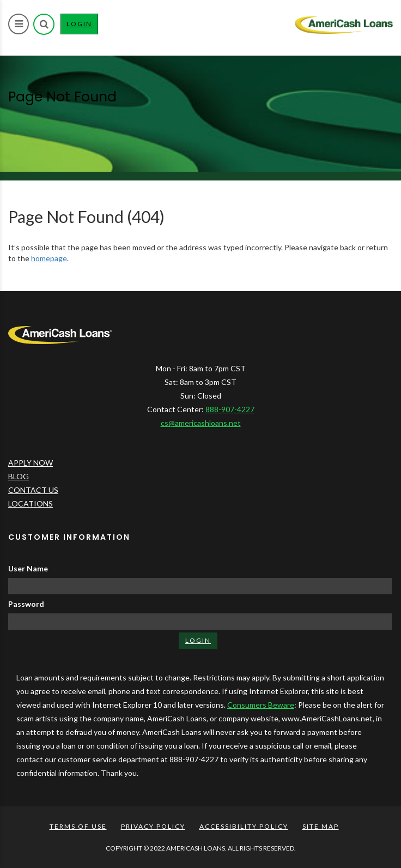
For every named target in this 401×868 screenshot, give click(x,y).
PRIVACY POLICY (153, 826)
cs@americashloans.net (201, 423)
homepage (49, 258)
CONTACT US (33, 490)
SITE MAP (321, 826)
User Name (28, 568)
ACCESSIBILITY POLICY (244, 826)
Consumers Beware (261, 705)
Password (26, 604)
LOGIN (82, 26)
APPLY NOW (31, 463)
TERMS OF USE (78, 826)
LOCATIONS (31, 504)
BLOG (19, 476)
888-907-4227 (230, 409)
